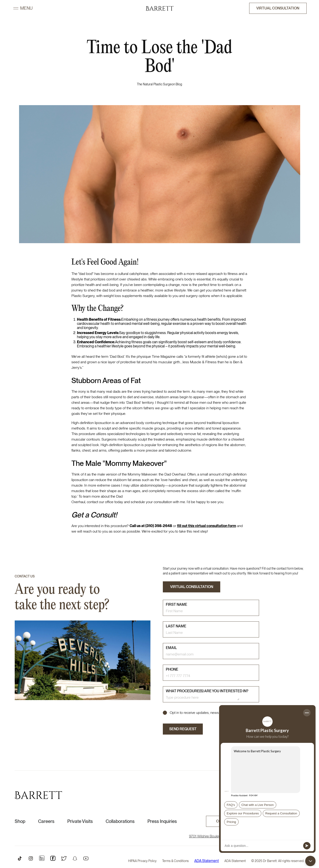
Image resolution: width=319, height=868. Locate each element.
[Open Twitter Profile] (64, 858)
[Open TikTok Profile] (20, 858)
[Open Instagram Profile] (31, 858)
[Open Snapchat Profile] (75, 858)
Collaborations (120, 821)
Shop (20, 821)
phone (172, 669)
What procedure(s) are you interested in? (207, 691)
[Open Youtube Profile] (86, 858)
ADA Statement (207, 861)
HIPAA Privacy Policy (142, 861)
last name (176, 626)
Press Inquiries (162, 821)
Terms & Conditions (175, 861)
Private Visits (80, 821)
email (171, 648)
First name (176, 604)
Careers (46, 821)
